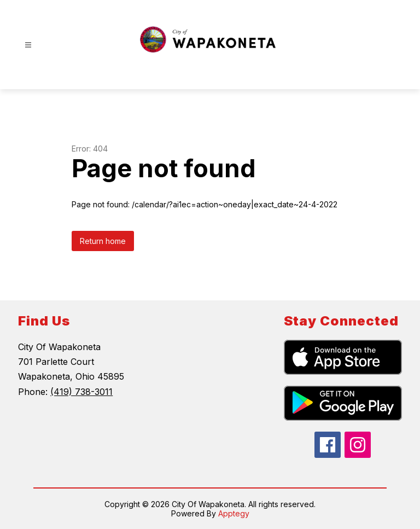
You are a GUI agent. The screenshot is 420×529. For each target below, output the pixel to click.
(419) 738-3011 (81, 392)
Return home (103, 241)
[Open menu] (28, 45)
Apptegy (234, 513)
